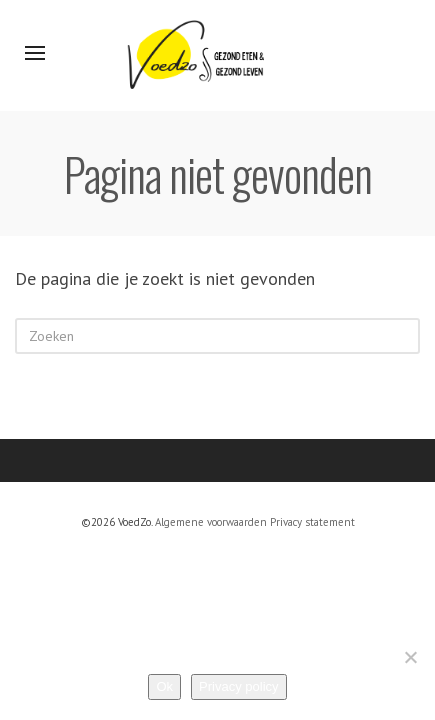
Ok (164, 686)
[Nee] (410, 657)
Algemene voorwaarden (211, 522)
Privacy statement (312, 522)
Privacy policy (238, 686)
